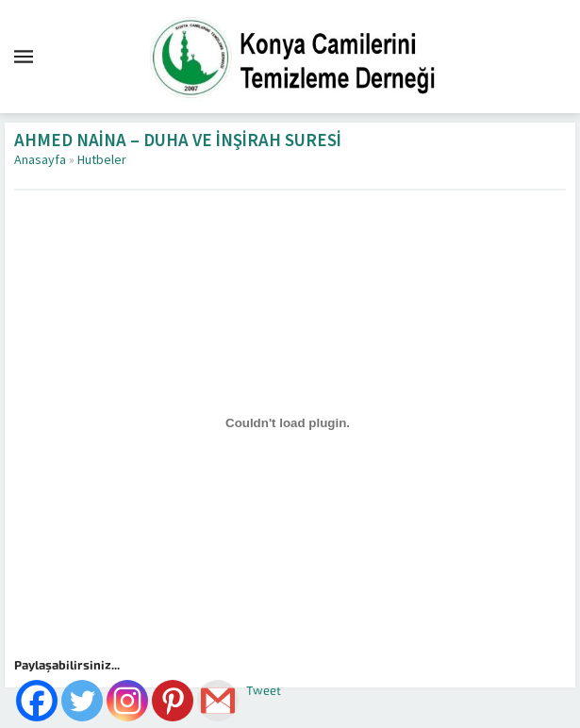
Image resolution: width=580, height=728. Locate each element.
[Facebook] (37, 701)
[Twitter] (82, 701)
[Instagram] (127, 701)
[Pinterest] (173, 701)
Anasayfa (40, 160)
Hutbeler (102, 160)
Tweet (264, 691)
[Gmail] (218, 701)
